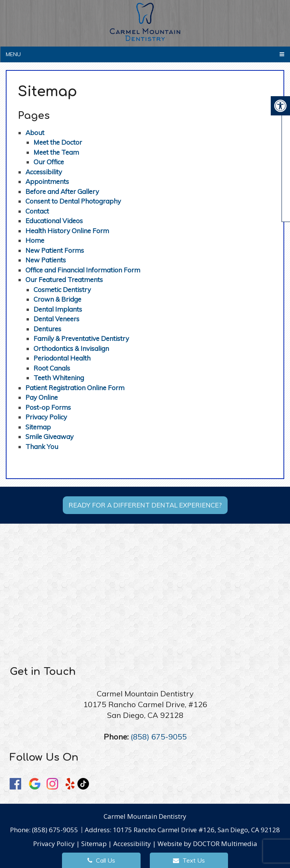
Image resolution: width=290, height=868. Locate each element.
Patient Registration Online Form (75, 388)
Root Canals (52, 368)
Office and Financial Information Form (83, 270)
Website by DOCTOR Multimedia (207, 844)
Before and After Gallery (62, 191)
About (35, 133)
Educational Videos (54, 221)
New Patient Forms (55, 250)
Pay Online (42, 397)
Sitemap (38, 427)
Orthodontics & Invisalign (71, 348)
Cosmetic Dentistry (62, 290)
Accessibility (44, 172)
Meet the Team (56, 152)
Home (35, 240)
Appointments (47, 181)
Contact (37, 211)
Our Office (49, 162)
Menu (13, 54)
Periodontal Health (62, 358)
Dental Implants (58, 309)
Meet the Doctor (58, 142)
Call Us (101, 860)
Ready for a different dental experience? (145, 505)
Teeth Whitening (59, 378)
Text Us (189, 860)
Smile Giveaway (49, 437)
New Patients (46, 260)
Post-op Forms (48, 407)
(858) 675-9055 (159, 737)
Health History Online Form (67, 231)
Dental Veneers (56, 319)
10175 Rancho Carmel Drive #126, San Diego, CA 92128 (196, 830)
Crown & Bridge (57, 299)
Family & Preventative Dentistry (81, 338)
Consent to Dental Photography (73, 201)
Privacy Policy (46, 417)
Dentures (47, 329)
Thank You (42, 447)
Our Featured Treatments (64, 280)
